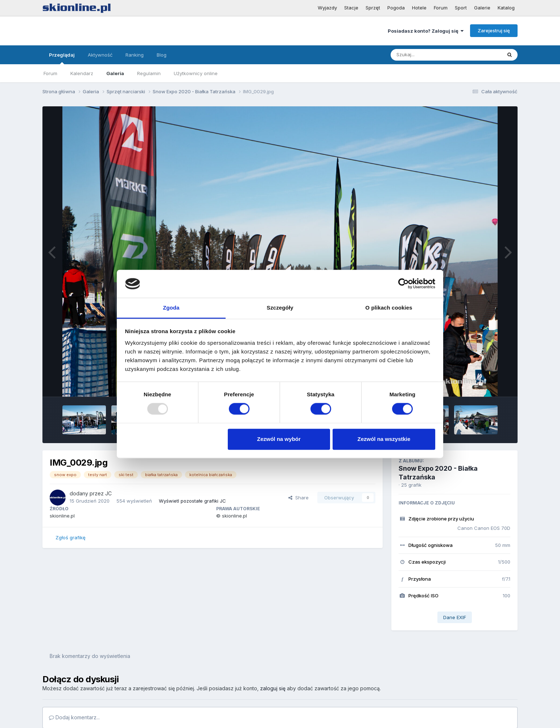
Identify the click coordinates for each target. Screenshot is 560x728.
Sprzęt (373, 8)
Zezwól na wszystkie (384, 439)
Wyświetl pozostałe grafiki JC (192, 501)
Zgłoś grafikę (71, 537)
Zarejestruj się (494, 30)
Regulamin (149, 73)
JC (108, 493)
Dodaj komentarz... (74, 717)
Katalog (506, 8)
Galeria (115, 73)
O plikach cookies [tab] (389, 308)
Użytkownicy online (196, 73)
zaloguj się (273, 688)
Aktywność (100, 55)
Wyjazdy (327, 8)
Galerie (482, 8)
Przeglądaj (62, 58)
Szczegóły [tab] (280, 308)
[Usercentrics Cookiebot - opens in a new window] (403, 284)
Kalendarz (82, 73)
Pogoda (396, 8)
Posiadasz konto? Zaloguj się (426, 31)
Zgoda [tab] (171, 308)
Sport (461, 8)
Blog (162, 55)
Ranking (135, 55)
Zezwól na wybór (279, 439)
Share (298, 498)
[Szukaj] (428, 55)
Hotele (419, 8)
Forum (441, 8)
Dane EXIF (455, 617)
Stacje (351, 8)
